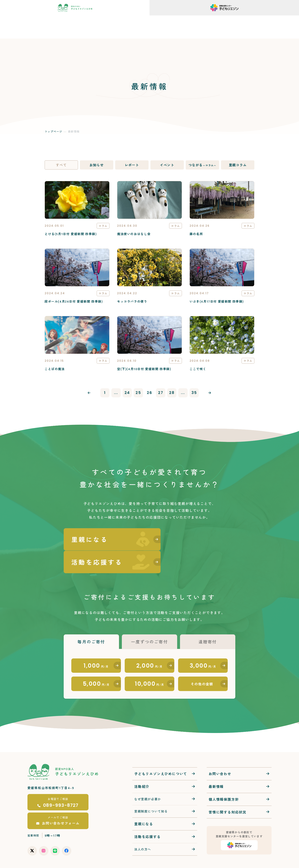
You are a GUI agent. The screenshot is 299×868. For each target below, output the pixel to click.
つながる (202, 165)
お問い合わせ (220, 755)
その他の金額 (202, 665)
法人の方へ (143, 831)
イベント (167, 165)
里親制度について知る (151, 793)
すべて (61, 165)
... (115, 394)
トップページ (53, 131)
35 (195, 394)
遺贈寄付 (208, 621)
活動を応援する (147, 818)
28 (172, 394)
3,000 (203, 646)
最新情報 (216, 768)
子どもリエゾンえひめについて (161, 755)
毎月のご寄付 (91, 621)
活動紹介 (142, 768)
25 (138, 394)
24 (127, 394)
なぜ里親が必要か (148, 780)
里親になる (144, 805)
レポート (132, 165)
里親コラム (238, 165)
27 (161, 394)
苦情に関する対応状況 (227, 793)
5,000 (96, 665)
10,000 (149, 665)
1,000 (96, 646)
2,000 (149, 646)
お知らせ (97, 165)
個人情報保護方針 (224, 780)
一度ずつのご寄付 (149, 621)
